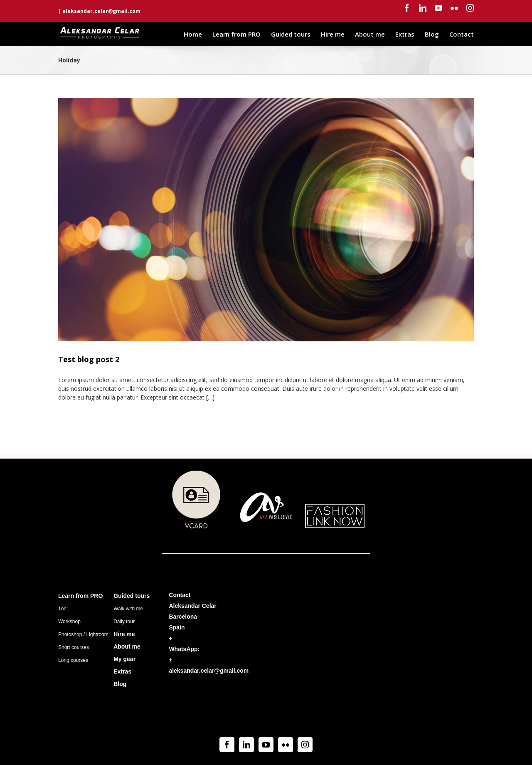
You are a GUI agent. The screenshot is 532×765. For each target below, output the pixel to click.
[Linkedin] (246, 745)
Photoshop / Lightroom (83, 634)
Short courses (74, 647)
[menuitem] (198, 34)
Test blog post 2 (89, 359)
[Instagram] (305, 745)
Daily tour (124, 622)
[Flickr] (286, 745)
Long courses (73, 660)
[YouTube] (266, 745)
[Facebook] (227, 745)
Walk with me (128, 609)
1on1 (64, 609)
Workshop (69, 622)
